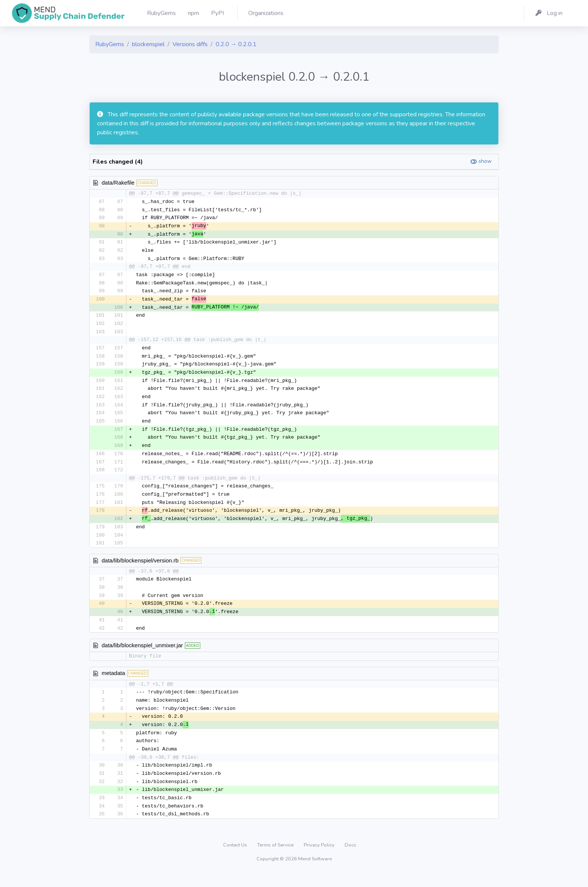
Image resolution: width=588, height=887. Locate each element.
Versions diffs (190, 44)
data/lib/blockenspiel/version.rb (140, 569)
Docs (350, 859)
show (485, 161)
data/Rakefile (118, 183)
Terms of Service (276, 859)
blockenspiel (148, 44)
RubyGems (110, 44)
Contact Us (236, 859)
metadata (113, 684)
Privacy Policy (320, 859)
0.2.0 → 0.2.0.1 (236, 44)
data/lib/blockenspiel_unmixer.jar (142, 656)
